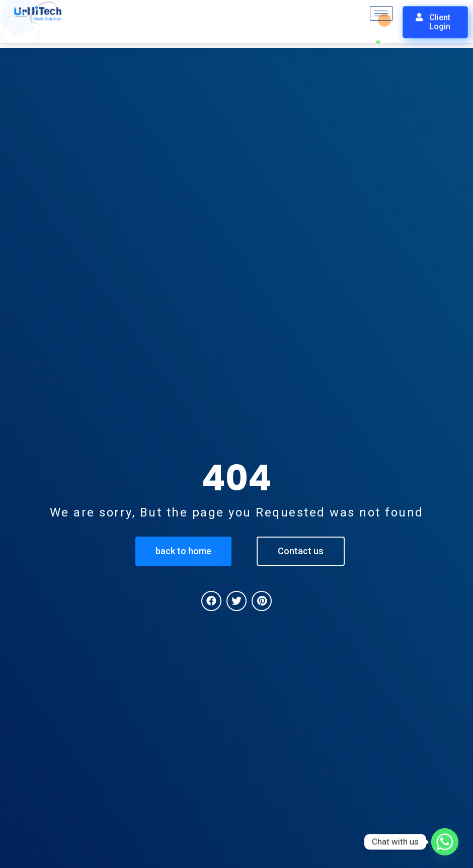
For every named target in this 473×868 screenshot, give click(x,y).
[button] (435, 18)
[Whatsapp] (445, 842)
